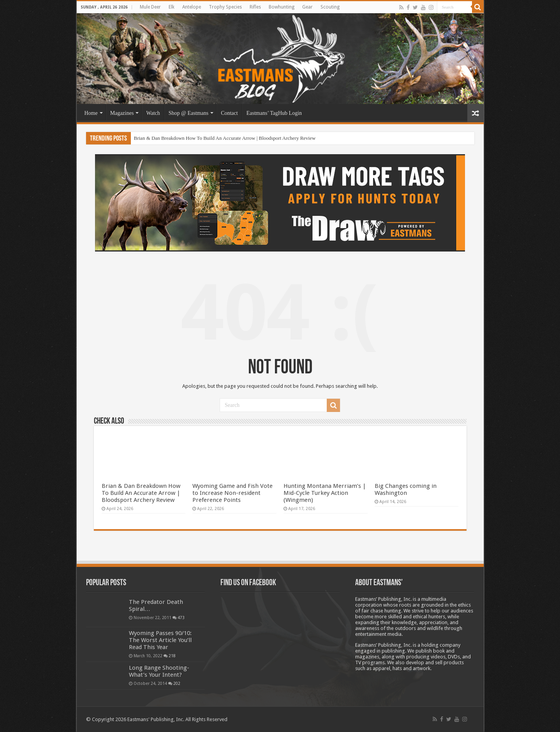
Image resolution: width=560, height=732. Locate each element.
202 (177, 683)
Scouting (330, 7)
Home (91, 113)
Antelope (192, 7)
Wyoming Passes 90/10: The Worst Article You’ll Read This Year (160, 640)
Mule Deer (150, 7)
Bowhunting (282, 7)
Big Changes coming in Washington (406, 489)
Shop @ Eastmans (188, 113)
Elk (172, 7)
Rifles (255, 7)
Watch (153, 113)
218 (172, 656)
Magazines (122, 113)
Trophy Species (225, 7)
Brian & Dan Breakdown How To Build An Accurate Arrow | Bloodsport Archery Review (225, 138)
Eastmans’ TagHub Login (274, 113)
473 (181, 618)
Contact (229, 113)
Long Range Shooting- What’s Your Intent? (159, 671)
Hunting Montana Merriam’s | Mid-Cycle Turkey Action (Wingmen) (325, 493)
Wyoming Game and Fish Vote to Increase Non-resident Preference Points (232, 493)
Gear (307, 7)
